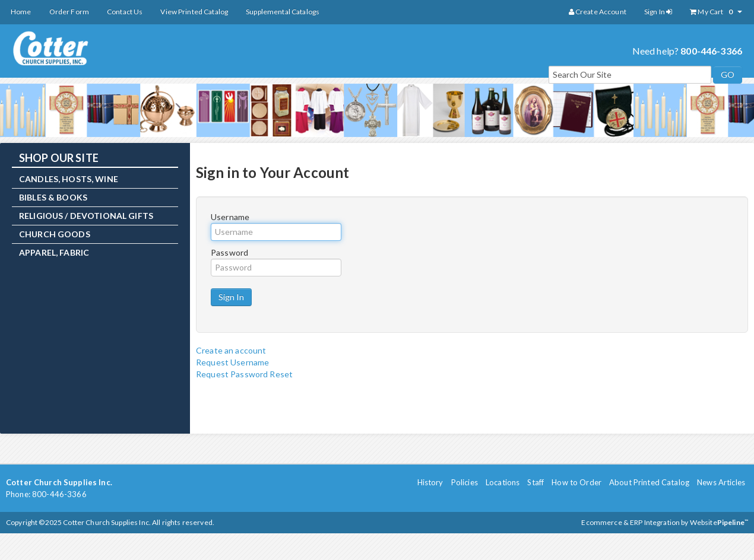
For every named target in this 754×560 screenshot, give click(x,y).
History (430, 482)
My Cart (716, 12)
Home (21, 12)
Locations (503, 482)
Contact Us (125, 12)
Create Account (598, 12)
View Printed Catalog (194, 12)
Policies (465, 482)
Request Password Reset (244, 374)
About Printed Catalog (649, 482)
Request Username (232, 362)
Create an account (231, 350)
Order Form (69, 12)
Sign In (658, 12)
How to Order (576, 482)
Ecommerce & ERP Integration (631, 522)
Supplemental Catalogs (283, 12)
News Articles (721, 482)
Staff (536, 482)
